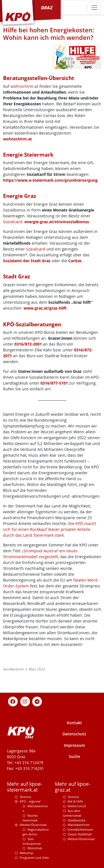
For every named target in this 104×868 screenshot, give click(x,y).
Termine (25, 797)
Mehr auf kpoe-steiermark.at (25, 787)
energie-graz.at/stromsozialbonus (57, 222)
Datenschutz (74, 734)
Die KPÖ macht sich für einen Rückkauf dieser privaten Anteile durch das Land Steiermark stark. (50, 529)
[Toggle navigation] (94, 7)
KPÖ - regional (30, 801)
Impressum (74, 745)
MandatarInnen (79, 825)
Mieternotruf (77, 806)
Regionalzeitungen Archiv (36, 832)
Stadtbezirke (77, 820)
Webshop (26, 853)
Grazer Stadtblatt (80, 834)
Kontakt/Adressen (80, 829)
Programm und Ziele (34, 858)
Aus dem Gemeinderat (72, 813)
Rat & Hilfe (75, 801)
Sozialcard (13, 222)
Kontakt (74, 723)
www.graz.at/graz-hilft (45, 308)
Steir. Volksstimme (32, 841)
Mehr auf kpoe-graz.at (73, 787)
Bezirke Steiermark (30, 818)
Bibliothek (35, 848)
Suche (74, 756)
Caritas (75, 261)
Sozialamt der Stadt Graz (27, 261)
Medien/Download (33, 825)
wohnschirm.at (24, 86)
